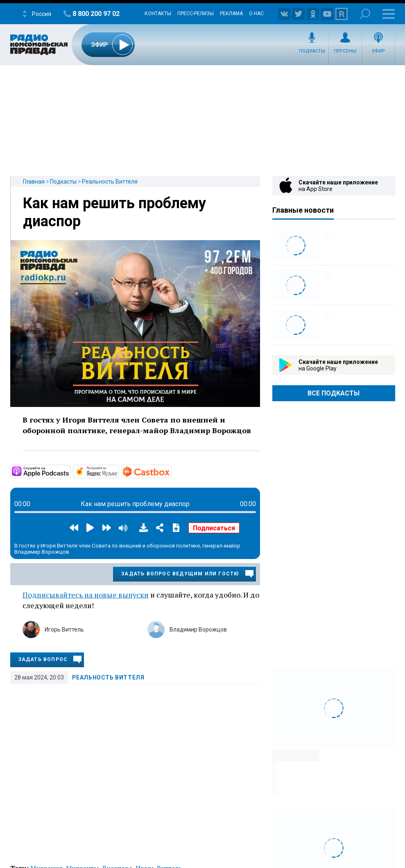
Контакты (158, 14)
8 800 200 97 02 (96, 14)
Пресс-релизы (196, 14)
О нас (256, 14)
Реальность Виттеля (110, 182)
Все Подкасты (334, 393)
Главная (34, 182)
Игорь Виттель (64, 629)
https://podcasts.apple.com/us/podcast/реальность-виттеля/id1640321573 (70, 471)
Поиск (365, 14)
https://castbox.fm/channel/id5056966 (170, 471)
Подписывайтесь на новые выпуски (86, 595)
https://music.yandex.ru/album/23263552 (118, 471)
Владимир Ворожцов (198, 629)
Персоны (345, 51)
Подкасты (312, 51)
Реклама (231, 14)
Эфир (378, 51)
